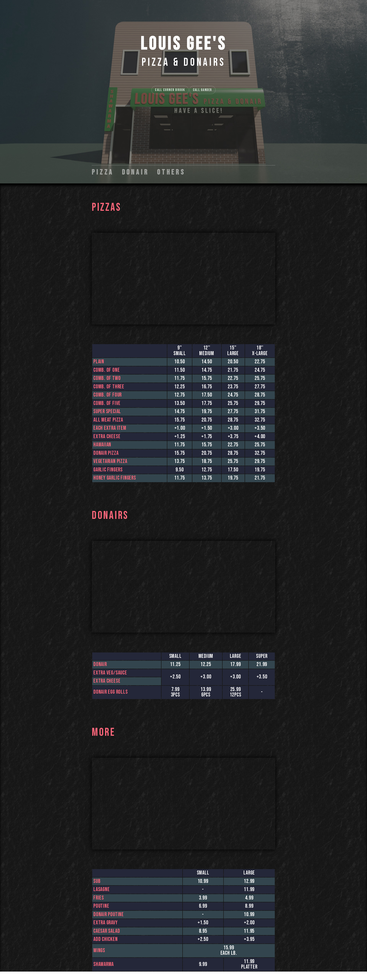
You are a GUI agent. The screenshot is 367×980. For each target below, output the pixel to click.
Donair (136, 172)
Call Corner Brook (170, 90)
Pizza (103, 172)
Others (171, 172)
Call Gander (202, 90)
